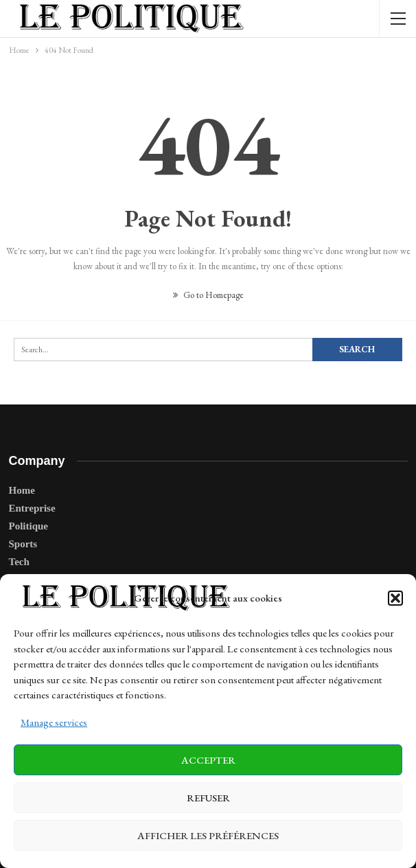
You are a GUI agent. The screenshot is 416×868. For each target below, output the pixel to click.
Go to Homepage (208, 295)
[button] (395, 598)
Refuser (208, 798)
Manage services (54, 722)
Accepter (208, 760)
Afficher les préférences (208, 835)
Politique (29, 526)
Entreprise (32, 508)
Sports (23, 544)
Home (22, 490)
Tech (19, 562)
